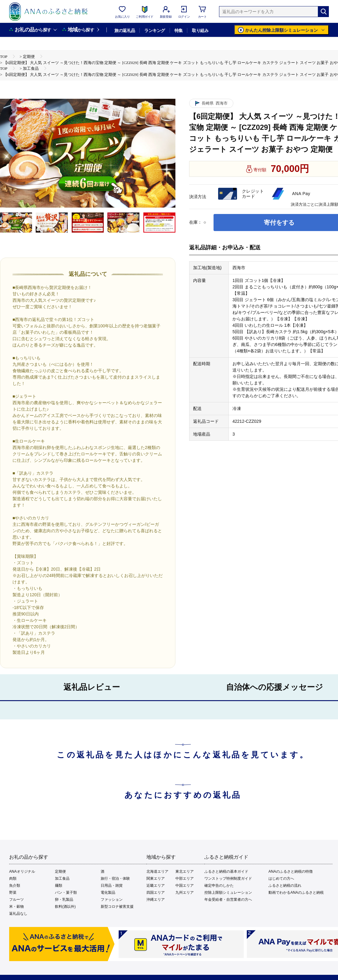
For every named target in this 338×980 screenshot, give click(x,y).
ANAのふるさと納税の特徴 (291, 871)
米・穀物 (16, 907)
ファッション (112, 900)
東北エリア (185, 871)
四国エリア (156, 893)
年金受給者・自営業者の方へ (228, 900)
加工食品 (62, 878)
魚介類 (15, 886)
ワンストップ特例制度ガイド (228, 878)
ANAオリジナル (22, 871)
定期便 (60, 871)
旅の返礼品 (125, 30)
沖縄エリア (156, 900)
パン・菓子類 (66, 893)
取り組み (200, 30)
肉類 (13, 878)
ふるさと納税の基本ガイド (226, 871)
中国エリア (185, 886)
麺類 (59, 886)
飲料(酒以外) (65, 907)
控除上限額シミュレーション (228, 893)
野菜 (13, 893)
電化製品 (108, 893)
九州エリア (185, 893)
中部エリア (185, 878)
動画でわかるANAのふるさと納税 (296, 893)
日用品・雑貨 (112, 886)
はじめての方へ (281, 878)
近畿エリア (156, 886)
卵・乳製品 (64, 900)
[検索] (323, 12)
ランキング (155, 30)
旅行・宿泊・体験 (115, 878)
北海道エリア (157, 871)
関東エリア (156, 878)
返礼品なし (18, 914)
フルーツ (16, 900)
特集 (179, 30)
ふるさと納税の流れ (285, 886)
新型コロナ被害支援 (117, 907)
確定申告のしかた (219, 886)
